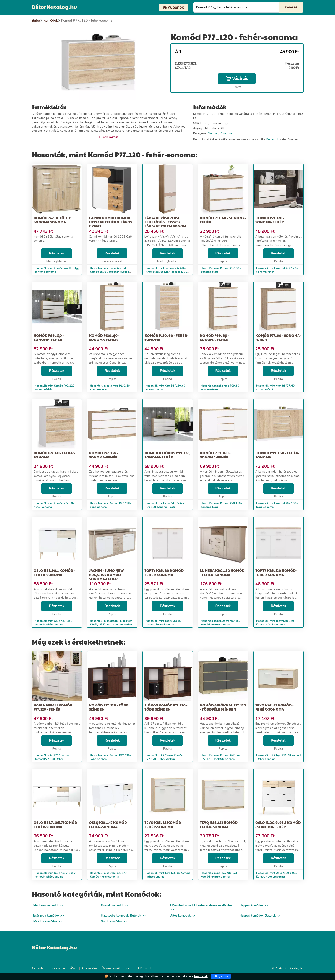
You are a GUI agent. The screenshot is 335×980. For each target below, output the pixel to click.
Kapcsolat (38, 968)
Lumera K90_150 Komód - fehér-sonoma (222, 572)
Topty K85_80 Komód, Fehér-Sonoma (165, 572)
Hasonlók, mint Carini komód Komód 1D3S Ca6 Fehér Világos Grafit (109, 272)
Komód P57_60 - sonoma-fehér (223, 220)
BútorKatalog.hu (54, 7)
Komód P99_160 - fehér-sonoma (277, 455)
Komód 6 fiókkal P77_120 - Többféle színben (223, 707)
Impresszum (58, 968)
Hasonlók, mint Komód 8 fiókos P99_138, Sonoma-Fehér (165, 505)
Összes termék (111, 968)
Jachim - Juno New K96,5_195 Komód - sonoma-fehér (106, 574)
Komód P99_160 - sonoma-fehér (215, 455)
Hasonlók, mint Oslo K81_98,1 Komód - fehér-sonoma (53, 623)
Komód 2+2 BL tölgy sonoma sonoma (52, 220)
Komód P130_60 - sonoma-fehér (104, 337)
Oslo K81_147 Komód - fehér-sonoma (109, 824)
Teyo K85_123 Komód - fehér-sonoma (220, 824)
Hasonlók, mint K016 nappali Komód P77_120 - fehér (52, 757)
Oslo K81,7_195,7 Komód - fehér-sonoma (56, 824)
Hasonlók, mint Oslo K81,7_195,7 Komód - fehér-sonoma (55, 875)
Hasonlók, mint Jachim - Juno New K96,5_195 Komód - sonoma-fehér (111, 623)
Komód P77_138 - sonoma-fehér (103, 455)
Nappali (213, 133)
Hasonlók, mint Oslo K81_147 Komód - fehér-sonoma (108, 875)
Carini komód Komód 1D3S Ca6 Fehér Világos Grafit (111, 222)
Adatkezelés (89, 968)
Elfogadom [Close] (221, 976)
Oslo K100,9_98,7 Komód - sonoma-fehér (278, 824)
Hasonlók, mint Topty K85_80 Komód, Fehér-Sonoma (163, 623)
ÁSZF (74, 968)
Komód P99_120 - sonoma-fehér (49, 337)
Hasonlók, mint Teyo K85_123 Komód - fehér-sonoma (219, 875)
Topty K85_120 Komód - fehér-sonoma (276, 572)
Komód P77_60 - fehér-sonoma (54, 455)
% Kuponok (144, 968)
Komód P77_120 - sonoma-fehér (270, 220)
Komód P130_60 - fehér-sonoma (166, 337)
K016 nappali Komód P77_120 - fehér (53, 707)
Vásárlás (237, 79)
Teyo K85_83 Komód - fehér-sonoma (164, 824)
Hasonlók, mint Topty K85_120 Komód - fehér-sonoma (275, 623)
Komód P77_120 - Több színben (109, 707)
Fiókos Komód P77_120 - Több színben (166, 707)
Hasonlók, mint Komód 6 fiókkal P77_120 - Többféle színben (221, 757)
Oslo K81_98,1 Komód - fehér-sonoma (54, 572)
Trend (129, 968)
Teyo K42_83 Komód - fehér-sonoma (274, 707)
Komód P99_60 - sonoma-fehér (214, 337)
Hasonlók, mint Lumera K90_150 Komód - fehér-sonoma (220, 623)
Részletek (57, 253)
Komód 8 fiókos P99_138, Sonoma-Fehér (167, 455)
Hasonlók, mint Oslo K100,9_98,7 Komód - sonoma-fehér (277, 875)
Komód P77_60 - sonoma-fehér (278, 337)
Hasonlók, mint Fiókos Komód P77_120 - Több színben (164, 757)
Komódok (226, 133)
